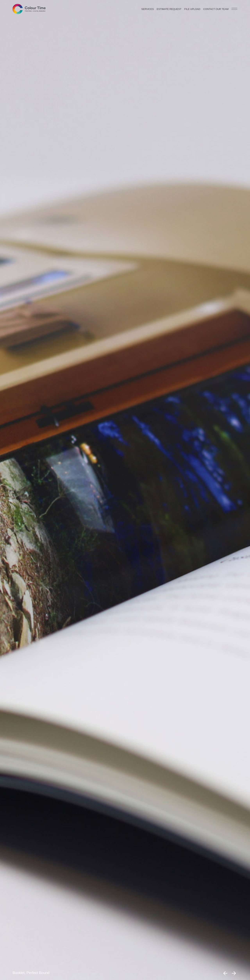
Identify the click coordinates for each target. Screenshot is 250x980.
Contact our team (216, 9)
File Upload (192, 9)
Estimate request (169, 9)
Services (148, 9)
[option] (125, 490)
